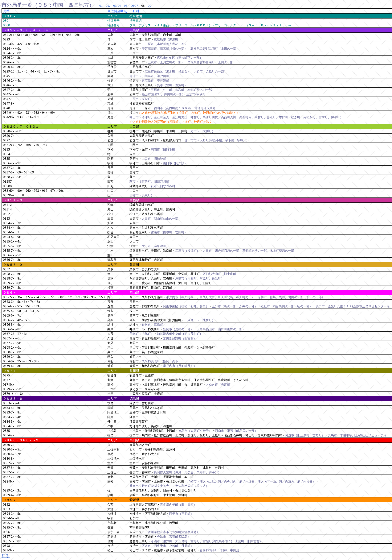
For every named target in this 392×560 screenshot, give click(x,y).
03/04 (117, 6)
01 (101, 6)
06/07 (134, 6)
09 (150, 6)
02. (108, 6)
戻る (6, 556)
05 (126, 6)
